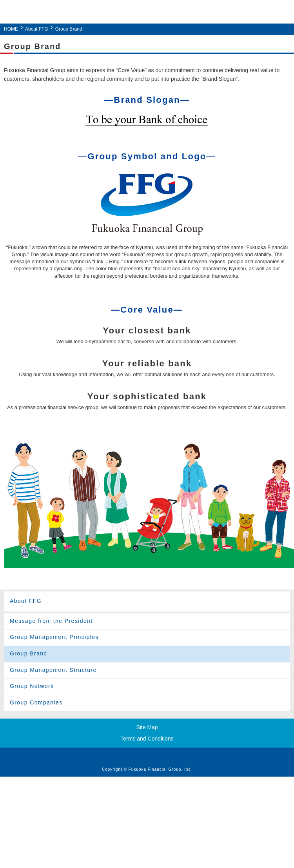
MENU (283, 12)
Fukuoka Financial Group (145, 13)
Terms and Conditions (147, 739)
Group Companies (36, 702)
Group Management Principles (54, 637)
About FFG (37, 29)
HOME (11, 29)
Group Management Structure (53, 670)
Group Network (32, 686)
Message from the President (51, 621)
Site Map (147, 727)
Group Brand (29, 653)
